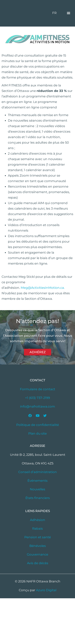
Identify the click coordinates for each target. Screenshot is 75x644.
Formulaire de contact (37, 435)
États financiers (38, 544)
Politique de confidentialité (38, 471)
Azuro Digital (46, 636)
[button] (68, 36)
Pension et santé (38, 583)
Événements (37, 526)
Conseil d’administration (38, 518)
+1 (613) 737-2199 (37, 444)
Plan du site (37, 479)
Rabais (37, 574)
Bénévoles (38, 592)
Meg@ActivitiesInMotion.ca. (43, 333)
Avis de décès (38, 609)
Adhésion (38, 566)
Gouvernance (37, 600)
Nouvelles (37, 535)
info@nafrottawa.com (37, 452)
